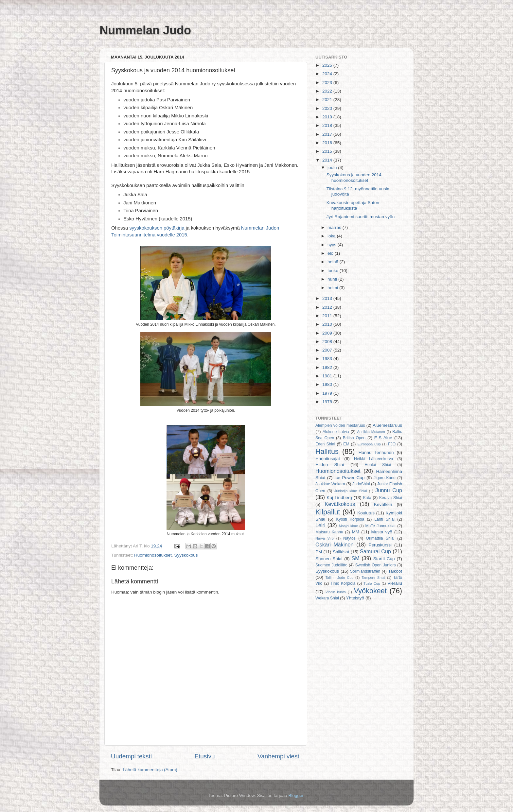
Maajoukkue (348, 526)
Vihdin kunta (336, 592)
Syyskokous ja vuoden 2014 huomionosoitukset (354, 177)
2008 (328, 342)
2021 (328, 100)
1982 (328, 367)
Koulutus (366, 513)
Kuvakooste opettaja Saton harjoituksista (353, 205)
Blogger (296, 795)
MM (356, 532)
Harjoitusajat (328, 459)
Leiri (320, 525)
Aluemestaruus (387, 425)
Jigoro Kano (385, 478)
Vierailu (395, 583)
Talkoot (395, 571)
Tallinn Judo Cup (340, 578)
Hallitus (327, 451)
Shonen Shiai (329, 559)
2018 (328, 125)
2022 (328, 91)
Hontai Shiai (378, 465)
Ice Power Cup (349, 478)
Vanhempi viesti (279, 756)
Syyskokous (186, 555)
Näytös (349, 538)
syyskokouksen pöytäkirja (157, 228)
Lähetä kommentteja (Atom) (150, 770)
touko (334, 271)
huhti (333, 279)
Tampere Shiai (373, 578)
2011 (328, 316)
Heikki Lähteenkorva (373, 459)
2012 (328, 307)
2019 (328, 117)
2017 (328, 134)
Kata (367, 498)
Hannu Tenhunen (376, 452)
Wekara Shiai (327, 598)
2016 (328, 143)
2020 (328, 108)
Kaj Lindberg (339, 498)
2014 (328, 160)
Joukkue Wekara (330, 484)
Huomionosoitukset (153, 555)
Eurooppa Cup (369, 444)
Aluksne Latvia (336, 432)
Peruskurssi (380, 545)
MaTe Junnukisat (380, 526)
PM (319, 552)
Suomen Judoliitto (331, 565)
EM (346, 444)
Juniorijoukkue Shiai (351, 491)
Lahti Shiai (385, 519)
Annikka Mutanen (371, 432)
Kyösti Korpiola (350, 519)
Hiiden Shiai (330, 465)
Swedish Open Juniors (376, 565)
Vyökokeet (370, 591)
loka (332, 236)
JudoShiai (361, 484)
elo (331, 253)
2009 (328, 333)
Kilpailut (328, 512)
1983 (328, 359)
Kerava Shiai (391, 498)
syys (333, 245)
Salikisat (341, 552)
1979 (328, 393)
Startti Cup (384, 559)
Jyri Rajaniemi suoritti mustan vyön (361, 217)
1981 (328, 376)
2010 (328, 324)
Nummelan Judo (145, 30)
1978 (328, 402)
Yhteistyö (355, 598)
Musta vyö (382, 532)
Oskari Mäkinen (335, 544)
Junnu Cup (389, 490)
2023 (328, 83)
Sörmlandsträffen (365, 571)
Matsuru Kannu (329, 532)
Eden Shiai (325, 444)
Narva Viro (325, 538)
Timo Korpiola (343, 583)
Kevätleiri (383, 504)
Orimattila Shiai (380, 538)
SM (356, 558)
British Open (354, 438)
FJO (392, 444)
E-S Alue (383, 438)
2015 (328, 151)
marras (335, 227)
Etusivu (205, 756)
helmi (333, 288)
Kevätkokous (340, 504)
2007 (328, 350)
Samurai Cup (375, 551)
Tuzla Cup (372, 583)
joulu (333, 168)
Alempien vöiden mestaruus (340, 425)
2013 (328, 298)
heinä (334, 262)
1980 (328, 384)
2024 (328, 74)
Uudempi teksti (131, 756)
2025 (328, 65)
